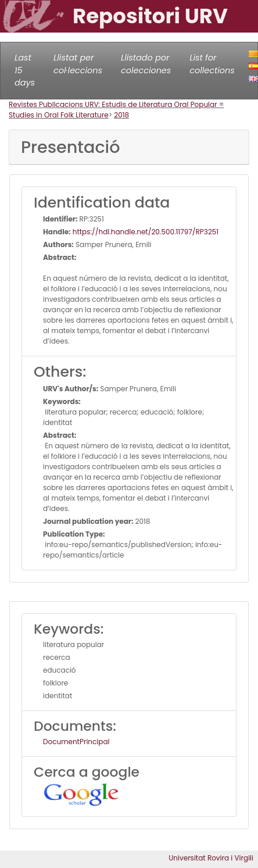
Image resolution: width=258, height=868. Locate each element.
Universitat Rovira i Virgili (211, 858)
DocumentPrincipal (76, 742)
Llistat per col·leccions (78, 64)
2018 (121, 115)
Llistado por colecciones (146, 64)
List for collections (212, 64)
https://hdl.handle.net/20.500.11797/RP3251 (145, 232)
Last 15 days (25, 70)
